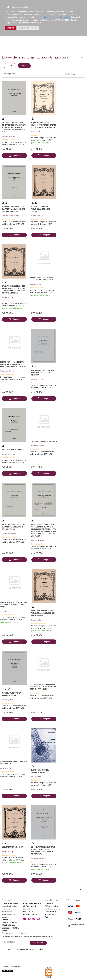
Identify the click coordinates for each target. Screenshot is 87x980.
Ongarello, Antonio (38, 379)
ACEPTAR (11, 28)
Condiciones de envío (52, 909)
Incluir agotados (9, 74)
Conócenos (49, 903)
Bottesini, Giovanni (8, 136)
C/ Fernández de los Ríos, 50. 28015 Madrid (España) (32, 906)
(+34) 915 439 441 (30, 912)
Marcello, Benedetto (38, 541)
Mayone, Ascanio (36, 284)
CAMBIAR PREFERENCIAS (28, 28)
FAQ (46, 917)
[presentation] (19, 956)
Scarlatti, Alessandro (9, 534)
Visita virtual (49, 914)
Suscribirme (38, 943)
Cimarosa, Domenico (39, 858)
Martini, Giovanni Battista (10, 216)
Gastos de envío (51, 912)
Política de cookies (51, 906)
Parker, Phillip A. (6, 768)
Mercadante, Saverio (7, 371)
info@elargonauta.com (31, 914)
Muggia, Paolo (36, 777)
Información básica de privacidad (32, 949)
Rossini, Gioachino (8, 454)
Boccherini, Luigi (37, 132)
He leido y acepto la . (24, 949)
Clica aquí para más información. (57, 17)
